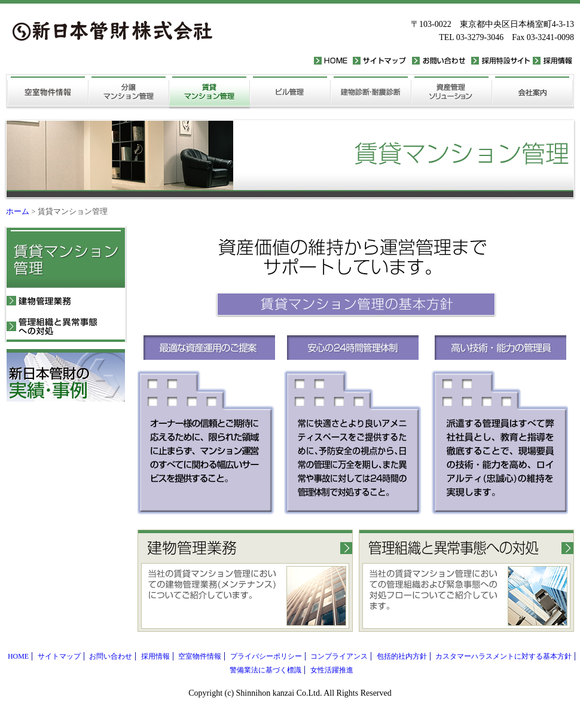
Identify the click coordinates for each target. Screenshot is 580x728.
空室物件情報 (200, 656)
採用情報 (155, 656)
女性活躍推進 (332, 670)
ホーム (18, 211)
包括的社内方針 (402, 656)
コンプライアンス (339, 656)
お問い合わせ (111, 656)
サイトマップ (59, 656)
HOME (18, 656)
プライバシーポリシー (266, 656)
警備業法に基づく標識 (265, 670)
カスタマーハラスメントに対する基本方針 (503, 656)
